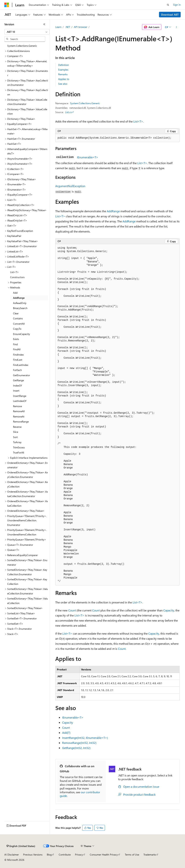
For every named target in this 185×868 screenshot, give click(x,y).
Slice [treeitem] (16, 432)
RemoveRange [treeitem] (21, 422)
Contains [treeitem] (18, 318)
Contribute (65, 855)
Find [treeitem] (15, 344)
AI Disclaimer (12, 855)
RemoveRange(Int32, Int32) (79, 743)
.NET (68, 27)
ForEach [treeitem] (17, 370)
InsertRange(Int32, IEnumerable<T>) (85, 738)
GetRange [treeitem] (18, 380)
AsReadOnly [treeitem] (20, 303)
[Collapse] (44, 24)
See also (63, 84)
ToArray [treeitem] (17, 442)
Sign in (177, 5)
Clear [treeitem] (16, 313)
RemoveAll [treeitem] (19, 411)
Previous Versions (33, 855)
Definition (64, 65)
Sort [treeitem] (15, 437)
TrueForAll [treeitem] (19, 452)
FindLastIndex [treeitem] (21, 365)
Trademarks (150, 855)
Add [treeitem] (15, 293)
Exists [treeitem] (16, 339)
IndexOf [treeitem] (17, 386)
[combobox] (27, 32)
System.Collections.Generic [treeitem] (22, 46)
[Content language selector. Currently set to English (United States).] (21, 846)
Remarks (63, 74)
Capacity (169, 610)
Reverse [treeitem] (17, 427)
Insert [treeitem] (16, 391)
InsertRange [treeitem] (20, 396)
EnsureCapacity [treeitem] (21, 334)
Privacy (79, 855)
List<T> (138, 121)
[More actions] (176, 27)
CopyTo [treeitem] (17, 329)
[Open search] (168, 5)
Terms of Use (132, 855)
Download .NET (170, 15)
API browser (81, 27)
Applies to (64, 79)
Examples (63, 70)
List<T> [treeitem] (14, 272)
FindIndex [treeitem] (18, 355)
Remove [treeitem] (17, 406)
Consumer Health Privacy (104, 855)
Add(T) (66, 733)
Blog (49, 855)
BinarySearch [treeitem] (20, 308)
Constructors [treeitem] (17, 277)
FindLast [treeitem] (18, 360)
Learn (58, 27)
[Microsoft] (7, 5)
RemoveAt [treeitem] (19, 416)
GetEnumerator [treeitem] (21, 375)
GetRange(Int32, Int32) (76, 748)
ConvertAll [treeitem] (19, 324)
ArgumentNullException (70, 186)
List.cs (68, 112)
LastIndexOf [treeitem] (20, 401)
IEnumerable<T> (88, 157)
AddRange (113, 211)
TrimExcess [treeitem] (19, 447)
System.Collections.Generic (85, 103)
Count (72, 610)
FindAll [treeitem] (17, 349)
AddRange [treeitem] (19, 298)
